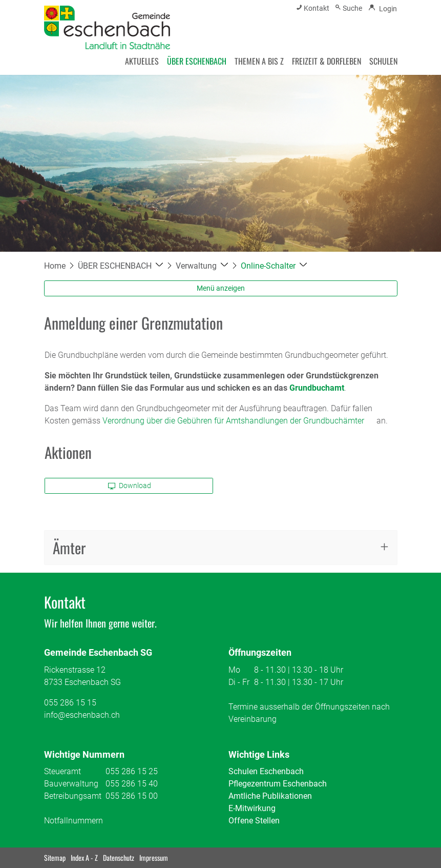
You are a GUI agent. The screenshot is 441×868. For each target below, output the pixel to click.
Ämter (69, 547)
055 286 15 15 (70, 703)
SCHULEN (383, 61)
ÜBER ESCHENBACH (197, 61)
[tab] (221, 548)
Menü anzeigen (221, 288)
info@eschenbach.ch (82, 715)
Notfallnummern (73, 821)
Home (55, 266)
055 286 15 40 (132, 784)
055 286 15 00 (132, 796)
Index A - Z (84, 857)
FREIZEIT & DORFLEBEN (327, 61)
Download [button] (130, 486)
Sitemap (55, 857)
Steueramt (62, 771)
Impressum (154, 857)
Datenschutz (119, 857)
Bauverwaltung (71, 784)
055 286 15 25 (132, 771)
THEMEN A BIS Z (259, 61)
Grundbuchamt (317, 388)
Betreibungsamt (73, 796)
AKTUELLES (142, 61)
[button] (121, 266)
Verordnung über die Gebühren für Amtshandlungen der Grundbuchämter (233, 421)
